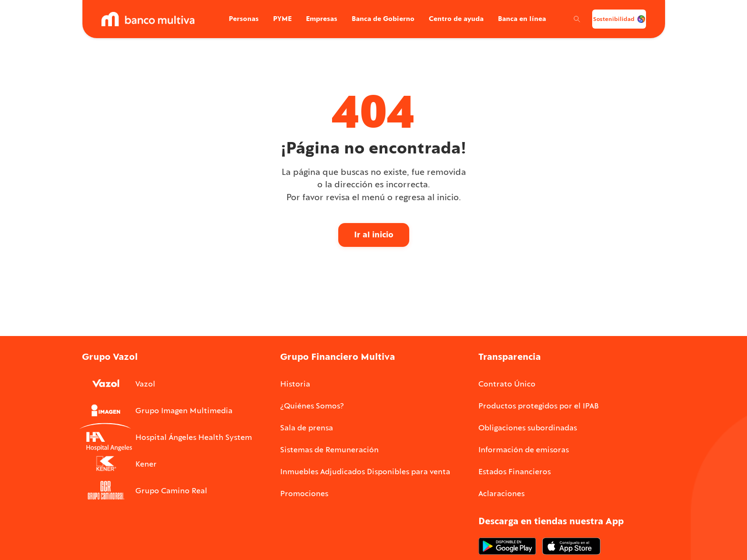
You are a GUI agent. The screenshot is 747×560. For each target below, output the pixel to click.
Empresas (318, 19)
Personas (240, 19)
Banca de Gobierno (379, 19)
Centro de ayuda (452, 19)
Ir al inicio (374, 234)
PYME (278, 19)
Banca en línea (518, 19)
